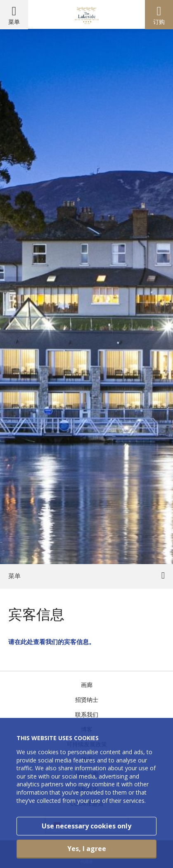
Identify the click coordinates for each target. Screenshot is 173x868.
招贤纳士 (87, 700)
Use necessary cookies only (86, 826)
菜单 (14, 22)
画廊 (87, 685)
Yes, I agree (87, 849)
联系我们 (87, 714)
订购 (159, 22)
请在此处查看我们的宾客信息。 (52, 642)
